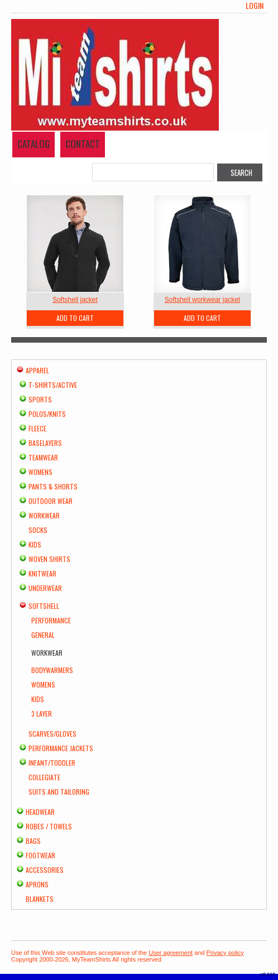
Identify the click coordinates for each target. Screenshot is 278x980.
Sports (40, 399)
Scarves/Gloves (52, 734)
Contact (83, 144)
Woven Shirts (49, 559)
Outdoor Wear (51, 501)
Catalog (33, 144)
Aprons (37, 884)
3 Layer (42, 714)
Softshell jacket (75, 300)
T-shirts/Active (53, 385)
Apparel (37, 370)
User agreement (171, 953)
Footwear (40, 855)
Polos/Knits (47, 414)
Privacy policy (225, 953)
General (43, 635)
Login (255, 6)
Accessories (45, 870)
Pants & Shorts (53, 486)
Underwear (45, 588)
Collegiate (44, 777)
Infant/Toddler (52, 763)
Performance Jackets (61, 748)
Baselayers (45, 443)
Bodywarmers (52, 670)
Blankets (40, 899)
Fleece (37, 428)
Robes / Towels (49, 826)
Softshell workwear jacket (202, 300)
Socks (38, 530)
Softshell (44, 606)
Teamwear (43, 457)
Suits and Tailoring (59, 792)
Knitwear (42, 573)
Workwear (44, 515)
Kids (35, 544)
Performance (51, 620)
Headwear (40, 812)
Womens (40, 472)
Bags (33, 841)
